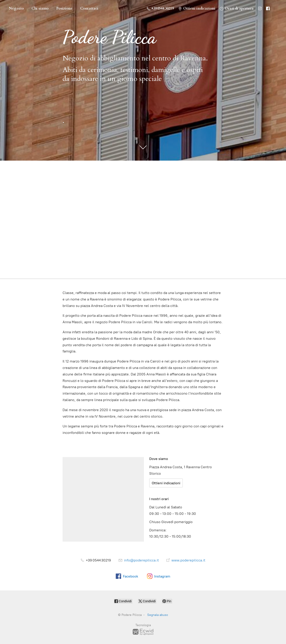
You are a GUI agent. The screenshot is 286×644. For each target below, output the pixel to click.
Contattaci (89, 8)
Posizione (64, 8)
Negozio (16, 8)
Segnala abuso (158, 615)
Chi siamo (40, 8)
